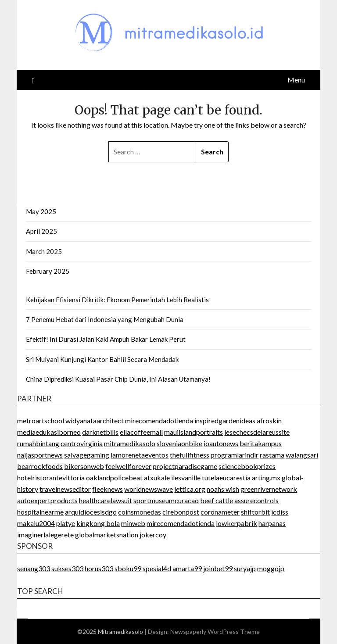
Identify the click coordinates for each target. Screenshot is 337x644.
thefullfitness (190, 455)
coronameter (220, 512)
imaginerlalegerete (45, 535)
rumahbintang (38, 443)
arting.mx (266, 478)
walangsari (302, 455)
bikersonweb (84, 466)
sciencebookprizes (247, 466)
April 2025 (41, 231)
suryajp (245, 568)
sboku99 (128, 568)
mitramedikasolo (130, 443)
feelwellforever (128, 466)
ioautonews (221, 443)
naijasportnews (40, 455)
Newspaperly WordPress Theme (215, 631)
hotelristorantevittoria (51, 478)
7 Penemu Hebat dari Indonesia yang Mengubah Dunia (105, 319)
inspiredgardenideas (225, 420)
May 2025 (41, 211)
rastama (272, 455)
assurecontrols (256, 500)
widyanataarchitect (95, 420)
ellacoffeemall (141, 432)
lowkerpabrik (237, 523)
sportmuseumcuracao (166, 500)
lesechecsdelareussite (257, 432)
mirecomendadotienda (159, 420)
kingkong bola (98, 523)
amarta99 (187, 568)
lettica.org (190, 489)
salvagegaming (87, 455)
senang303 (34, 568)
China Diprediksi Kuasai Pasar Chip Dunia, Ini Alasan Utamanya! (118, 379)
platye (66, 523)
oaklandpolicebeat (114, 478)
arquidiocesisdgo (91, 512)
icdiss (280, 512)
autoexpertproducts (47, 500)
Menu (296, 80)
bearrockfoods (40, 466)
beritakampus (261, 443)
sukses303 (67, 568)
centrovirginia (82, 443)
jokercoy (153, 535)
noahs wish (223, 489)
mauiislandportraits (194, 432)
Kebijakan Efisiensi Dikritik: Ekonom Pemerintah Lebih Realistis (117, 300)
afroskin (269, 420)
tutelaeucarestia (226, 478)
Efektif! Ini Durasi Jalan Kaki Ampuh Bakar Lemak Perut (106, 339)
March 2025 (44, 251)
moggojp (271, 568)
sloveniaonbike (179, 443)
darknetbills (100, 432)
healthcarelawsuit (106, 500)
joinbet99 (218, 568)
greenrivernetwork (269, 489)
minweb (133, 523)
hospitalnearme (40, 512)
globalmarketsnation (107, 535)
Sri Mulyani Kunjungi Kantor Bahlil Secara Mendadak (102, 359)
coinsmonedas (140, 512)
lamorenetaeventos (140, 455)
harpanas (272, 523)
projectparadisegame (185, 466)
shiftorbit (255, 512)
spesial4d (157, 568)
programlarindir (235, 455)
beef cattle (217, 500)
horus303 (99, 568)
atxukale (157, 478)
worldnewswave (149, 489)
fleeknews (108, 489)
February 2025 (48, 271)
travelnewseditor (65, 489)
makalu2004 (36, 523)
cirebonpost (181, 512)
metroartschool (41, 420)
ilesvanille (186, 478)
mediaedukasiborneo (49, 432)
